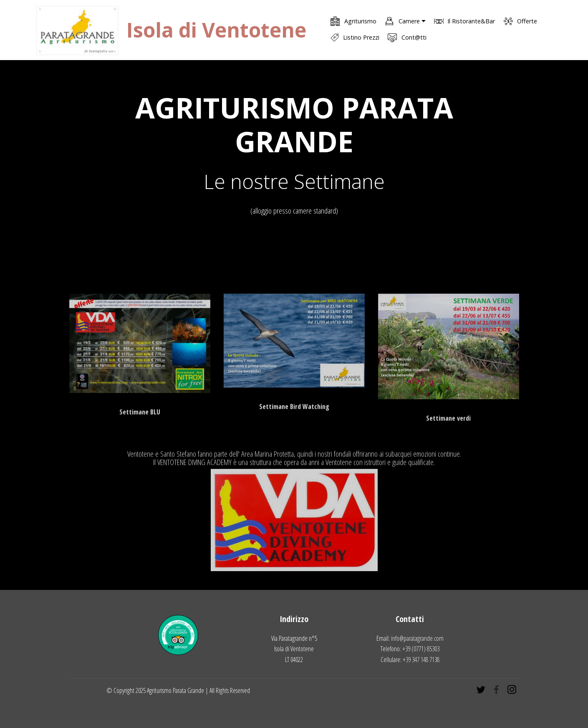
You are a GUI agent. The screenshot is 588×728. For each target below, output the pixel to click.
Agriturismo (353, 21)
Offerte (520, 21)
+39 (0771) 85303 (421, 649)
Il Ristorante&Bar (464, 21)
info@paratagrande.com (417, 638)
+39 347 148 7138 (421, 660)
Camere (402, 21)
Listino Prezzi (355, 38)
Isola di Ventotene (216, 30)
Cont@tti (407, 37)
